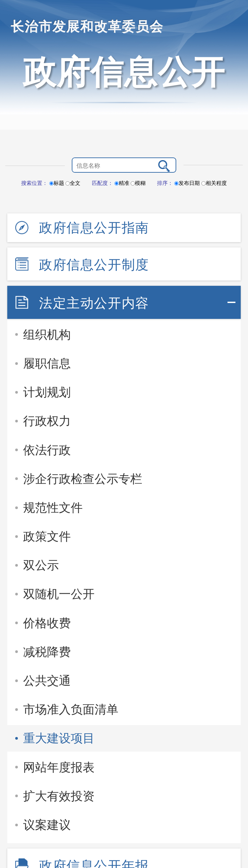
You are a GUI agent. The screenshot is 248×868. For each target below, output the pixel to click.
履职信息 (47, 363)
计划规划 (47, 392)
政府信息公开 (124, 72)
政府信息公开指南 (94, 228)
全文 (73, 183)
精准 (122, 183)
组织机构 (47, 335)
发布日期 (187, 183)
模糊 (138, 183)
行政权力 (47, 421)
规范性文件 (53, 508)
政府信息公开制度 (94, 265)
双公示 (41, 565)
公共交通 (47, 681)
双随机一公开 (59, 594)
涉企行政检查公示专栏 (83, 479)
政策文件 (47, 536)
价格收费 (47, 623)
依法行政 (47, 450)
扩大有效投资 (59, 796)
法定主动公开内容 (94, 303)
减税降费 (47, 652)
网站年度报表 (59, 767)
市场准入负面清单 (71, 709)
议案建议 (47, 825)
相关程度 (214, 183)
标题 (57, 183)
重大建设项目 (59, 738)
